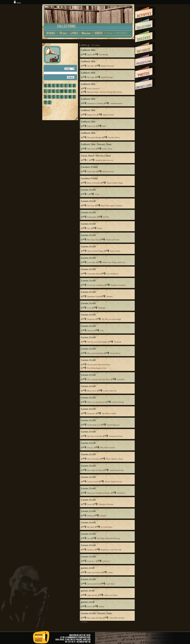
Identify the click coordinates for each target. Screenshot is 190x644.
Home (17, 3)
